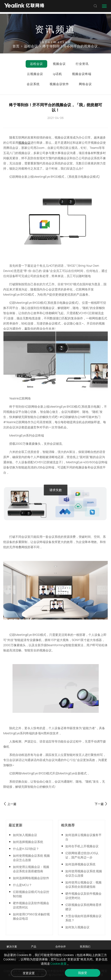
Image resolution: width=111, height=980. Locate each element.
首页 (16, 46)
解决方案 (12, 946)
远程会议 (31, 46)
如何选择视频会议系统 (28, 842)
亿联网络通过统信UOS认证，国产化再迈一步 (82, 855)
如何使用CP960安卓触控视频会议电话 (31, 916)
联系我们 (85, 946)
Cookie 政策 (59, 964)
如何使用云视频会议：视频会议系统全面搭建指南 (31, 869)
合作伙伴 (61, 946)
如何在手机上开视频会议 (82, 846)
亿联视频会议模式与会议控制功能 (31, 894)
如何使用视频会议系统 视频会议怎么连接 (31, 858)
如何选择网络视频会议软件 (31, 878)
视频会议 (24, 143)
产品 (34, 946)
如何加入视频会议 (25, 835)
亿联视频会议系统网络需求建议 (83, 907)
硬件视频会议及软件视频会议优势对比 (31, 905)
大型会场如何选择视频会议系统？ (83, 918)
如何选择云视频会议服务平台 (83, 837)
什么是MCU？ (22, 885)
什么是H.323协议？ (26, 849)
